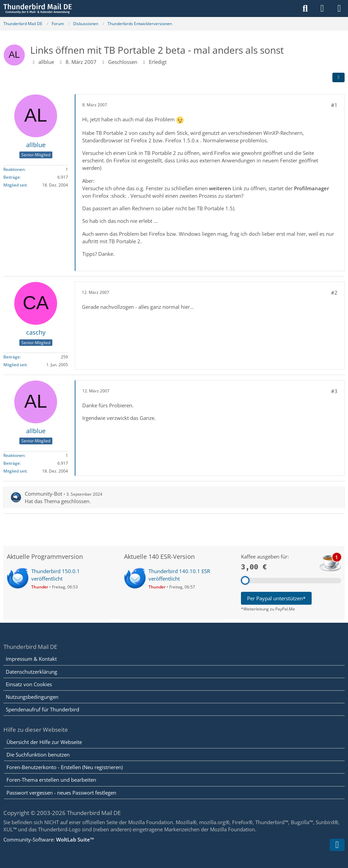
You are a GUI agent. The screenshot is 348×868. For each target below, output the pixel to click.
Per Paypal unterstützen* (276, 598)
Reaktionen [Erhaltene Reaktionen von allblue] (14, 169)
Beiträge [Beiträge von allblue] (12, 177)
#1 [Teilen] (334, 105)
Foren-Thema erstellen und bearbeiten (51, 780)
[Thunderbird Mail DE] (38, 8)
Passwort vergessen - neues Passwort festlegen (61, 793)
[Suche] (305, 8)
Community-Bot (43, 494)
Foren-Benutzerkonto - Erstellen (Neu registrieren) (65, 767)
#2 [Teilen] (334, 293)
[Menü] (339, 8)
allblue (46, 62)
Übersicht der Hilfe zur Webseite (44, 742)
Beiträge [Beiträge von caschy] (12, 357)
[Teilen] (338, 77)
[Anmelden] (322, 8)
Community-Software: (49, 839)
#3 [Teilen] (334, 391)
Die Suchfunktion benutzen (38, 755)
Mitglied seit (15, 185)
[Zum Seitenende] (337, 845)
